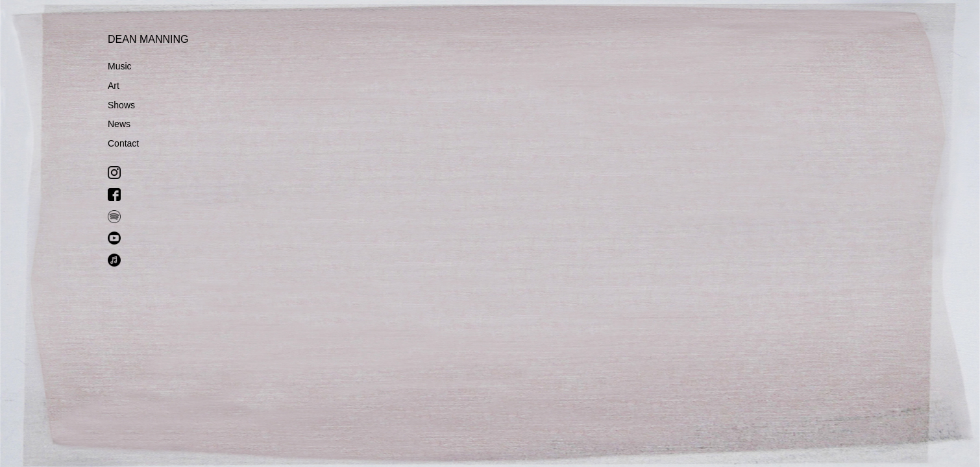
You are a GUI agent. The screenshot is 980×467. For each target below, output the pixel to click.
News (119, 124)
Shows (121, 105)
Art (114, 86)
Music (120, 66)
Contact (123, 143)
